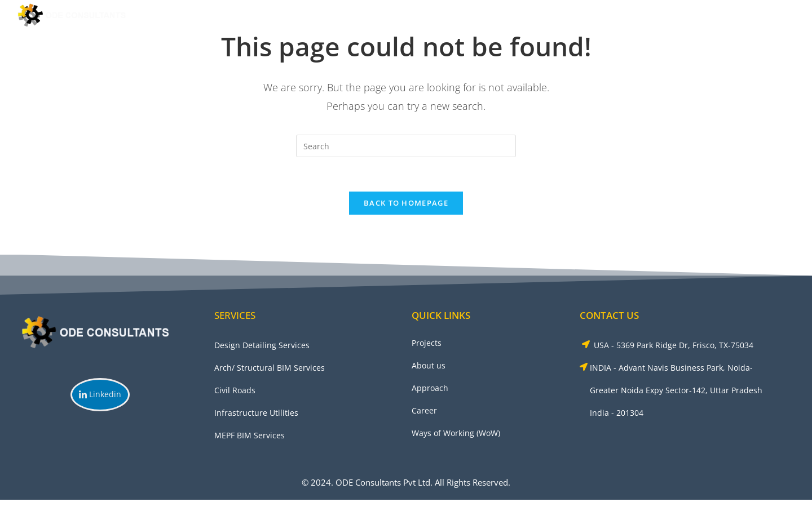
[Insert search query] (406, 146)
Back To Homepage (406, 203)
